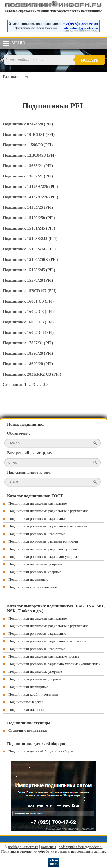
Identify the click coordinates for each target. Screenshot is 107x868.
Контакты (48, 847)
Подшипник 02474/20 (23, 124)
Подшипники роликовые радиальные (37, 519)
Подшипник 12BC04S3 (25, 155)
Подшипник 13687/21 (23, 176)
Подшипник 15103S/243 (26, 239)
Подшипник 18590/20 (23, 353)
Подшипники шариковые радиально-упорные (44, 549)
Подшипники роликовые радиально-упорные (44, 557)
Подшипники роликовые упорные (35, 572)
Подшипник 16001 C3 (24, 301)
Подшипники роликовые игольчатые (37, 534)
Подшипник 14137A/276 (26, 197)
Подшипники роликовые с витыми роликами (43, 541)
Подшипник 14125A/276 (26, 187)
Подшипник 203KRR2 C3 (27, 374)
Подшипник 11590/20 (23, 145)
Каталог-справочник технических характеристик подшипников (54, 11)
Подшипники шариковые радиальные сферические (48, 511)
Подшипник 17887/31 (23, 343)
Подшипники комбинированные (33, 587)
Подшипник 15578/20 (23, 280)
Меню (18, 43)
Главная (11, 77)
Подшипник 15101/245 (24, 228)
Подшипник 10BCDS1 (24, 134)
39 (45, 385)
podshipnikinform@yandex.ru (81, 847)
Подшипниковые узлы (26, 702)
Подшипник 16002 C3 (24, 312)
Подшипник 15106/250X (26, 259)
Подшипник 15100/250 (24, 218)
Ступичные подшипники (28, 730)
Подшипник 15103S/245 (26, 249)
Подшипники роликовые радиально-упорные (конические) (54, 664)
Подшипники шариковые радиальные (38, 503)
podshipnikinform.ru (23, 847)
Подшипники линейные (27, 710)
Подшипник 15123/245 (24, 270)
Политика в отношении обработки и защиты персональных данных (53, 851)
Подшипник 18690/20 (23, 364)
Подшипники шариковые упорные (35, 564)
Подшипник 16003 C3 (24, 322)
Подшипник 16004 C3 (24, 332)
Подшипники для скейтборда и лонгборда (41, 751)
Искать (90, 60)
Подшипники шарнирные (28, 579)
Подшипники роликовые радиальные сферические (48, 526)
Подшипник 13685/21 (23, 166)
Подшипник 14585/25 (23, 207)
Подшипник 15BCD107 (25, 291)
